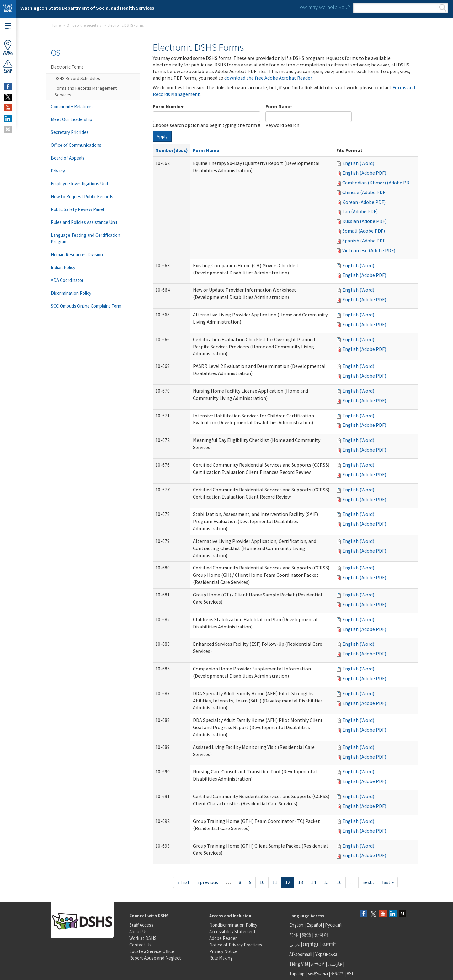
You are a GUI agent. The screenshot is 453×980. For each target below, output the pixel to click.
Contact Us (140, 945)
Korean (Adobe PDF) (364, 202)
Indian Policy (63, 267)
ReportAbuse (8, 66)
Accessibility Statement (232, 932)
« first (184, 882)
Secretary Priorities (70, 132)
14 (313, 882)
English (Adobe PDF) (364, 173)
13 (301, 882)
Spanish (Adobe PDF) (365, 241)
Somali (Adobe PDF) (364, 231)
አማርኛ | (319, 964)
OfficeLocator (8, 48)
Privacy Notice (223, 951)
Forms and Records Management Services (86, 91)
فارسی (334, 964)
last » (388, 882)
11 (275, 882)
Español (314, 925)
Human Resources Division (77, 254)
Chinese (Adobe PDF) (365, 192)
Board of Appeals (68, 158)
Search (443, 8)
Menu (8, 25)
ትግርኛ (337, 974)
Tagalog (297, 974)
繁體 (307, 935)
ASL (350, 974)
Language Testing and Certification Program (85, 238)
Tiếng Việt (299, 964)
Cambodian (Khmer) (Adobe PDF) (378, 183)
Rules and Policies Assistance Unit (84, 222)
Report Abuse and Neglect (155, 958)
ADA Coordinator (67, 280)
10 (262, 882)
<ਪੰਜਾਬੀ (329, 944)
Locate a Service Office (152, 951)
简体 (294, 935)
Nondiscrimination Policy (233, 925)
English (297, 925)
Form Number (168, 106)
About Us (138, 932)
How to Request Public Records (82, 196)
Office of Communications (76, 145)
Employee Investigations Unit (80, 184)
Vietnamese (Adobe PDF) (369, 250)
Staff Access (141, 925)
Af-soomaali (301, 954)
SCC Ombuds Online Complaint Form (86, 306)
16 (339, 882)
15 (326, 882)
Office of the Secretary (84, 25)
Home (56, 25)
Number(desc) (172, 150)
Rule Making (221, 958)
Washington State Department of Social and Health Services (87, 8)
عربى (295, 944)
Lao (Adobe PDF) (360, 211)
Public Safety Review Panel (77, 209)
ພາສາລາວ (318, 974)
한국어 (321, 935)
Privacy (58, 171)
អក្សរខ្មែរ (311, 944)
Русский (333, 925)
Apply (162, 136)
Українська (326, 954)
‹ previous (208, 882)
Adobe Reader (223, 938)
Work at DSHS (143, 938)
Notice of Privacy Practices (236, 945)
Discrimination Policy (71, 293)
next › (368, 882)
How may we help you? (323, 7)
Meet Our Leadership (72, 119)
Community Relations (72, 106)
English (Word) (358, 163)
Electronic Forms (67, 67)
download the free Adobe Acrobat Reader (268, 78)
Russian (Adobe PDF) (364, 221)
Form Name (279, 106)
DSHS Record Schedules (77, 78)
